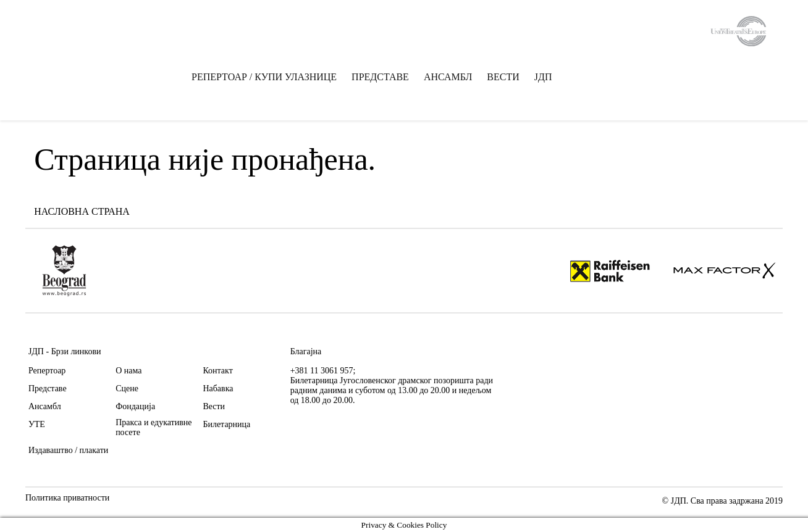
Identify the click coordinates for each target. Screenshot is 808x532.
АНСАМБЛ (448, 77)
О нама (128, 371)
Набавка (218, 389)
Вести (214, 406)
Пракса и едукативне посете (154, 427)
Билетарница (226, 424)
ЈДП (543, 77)
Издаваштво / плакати (68, 450)
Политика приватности (67, 498)
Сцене (127, 389)
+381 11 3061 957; (323, 371)
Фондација (135, 406)
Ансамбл (45, 406)
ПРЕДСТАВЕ (380, 77)
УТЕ (37, 424)
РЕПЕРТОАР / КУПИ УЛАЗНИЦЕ (264, 77)
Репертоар (47, 371)
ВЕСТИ (503, 77)
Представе (48, 389)
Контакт (217, 371)
